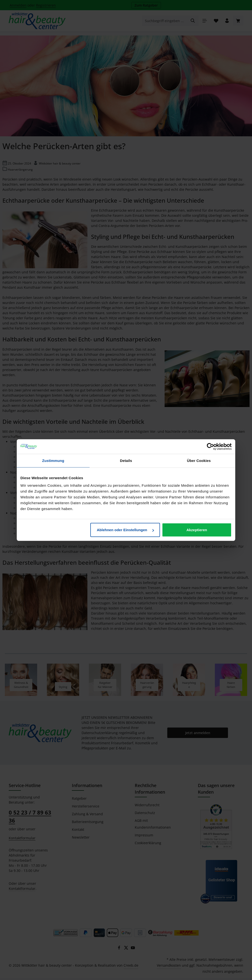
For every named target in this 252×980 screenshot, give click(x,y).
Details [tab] (126, 460)
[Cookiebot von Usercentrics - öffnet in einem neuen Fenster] (210, 446)
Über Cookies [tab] (199, 460)
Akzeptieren (197, 530)
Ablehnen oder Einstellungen (126, 530)
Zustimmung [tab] (53, 460)
